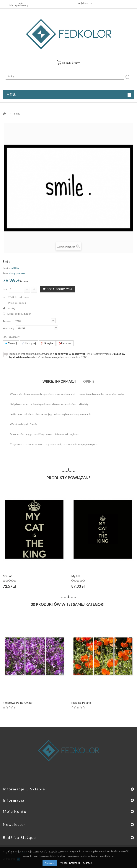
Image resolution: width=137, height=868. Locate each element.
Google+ (47, 343)
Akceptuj (50, 863)
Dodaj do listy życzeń (19, 314)
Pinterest (65, 343)
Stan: (5, 273)
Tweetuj (11, 343)
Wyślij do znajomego (19, 297)
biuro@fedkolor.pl (19, 5)
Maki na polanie (81, 703)
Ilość (5, 289)
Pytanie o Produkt (17, 303)
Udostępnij (29, 343)
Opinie (89, 381)
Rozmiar (7, 321)
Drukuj (12, 308)
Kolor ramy (9, 328)
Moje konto (15, 811)
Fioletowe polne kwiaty (18, 703)
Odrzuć (87, 863)
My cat (7, 576)
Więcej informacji (70, 863)
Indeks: (6, 268)
